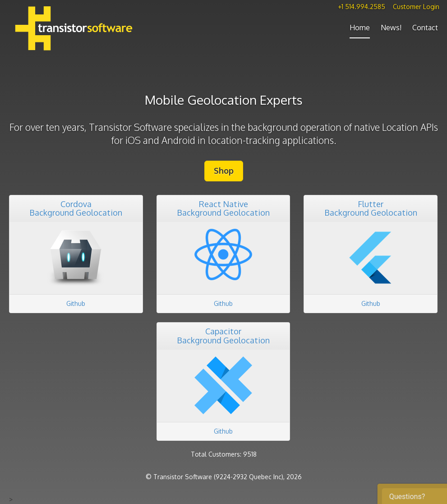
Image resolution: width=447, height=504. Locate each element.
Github (76, 303)
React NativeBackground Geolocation (223, 208)
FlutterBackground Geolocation (371, 208)
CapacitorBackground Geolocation (223, 336)
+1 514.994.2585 (362, 7)
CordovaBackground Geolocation (76, 208)
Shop (224, 171)
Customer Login (416, 7)
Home (360, 28)
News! (391, 28)
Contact (425, 28)
